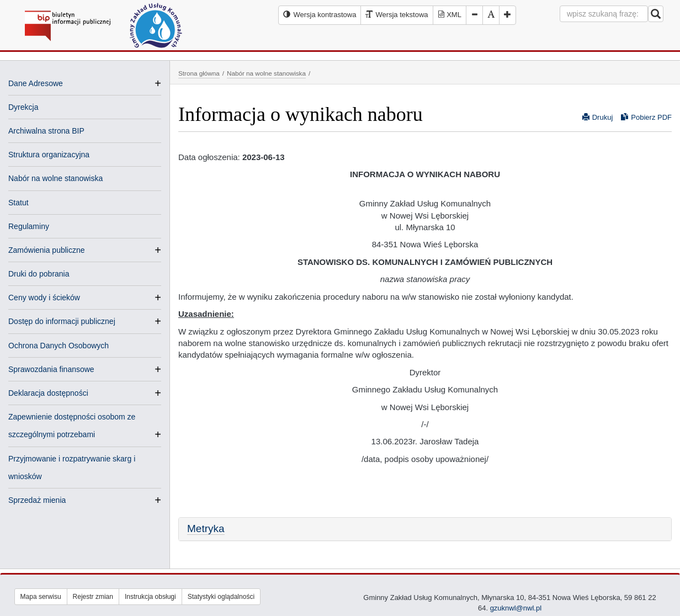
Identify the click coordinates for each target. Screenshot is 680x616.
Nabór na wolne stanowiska (55, 178)
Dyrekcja (23, 107)
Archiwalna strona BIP (46, 131)
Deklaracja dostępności (48, 393)
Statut (18, 203)
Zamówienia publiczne (47, 250)
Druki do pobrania (39, 274)
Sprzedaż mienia (37, 500)
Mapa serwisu (41, 597)
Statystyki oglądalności (221, 597)
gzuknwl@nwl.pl (516, 608)
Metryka (206, 529)
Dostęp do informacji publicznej (62, 321)
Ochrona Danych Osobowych (59, 346)
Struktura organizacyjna (49, 155)
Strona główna (199, 73)
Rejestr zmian (93, 597)
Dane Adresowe (36, 83)
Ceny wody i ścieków (44, 298)
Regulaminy (29, 226)
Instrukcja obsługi (150, 597)
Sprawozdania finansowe (51, 369)
